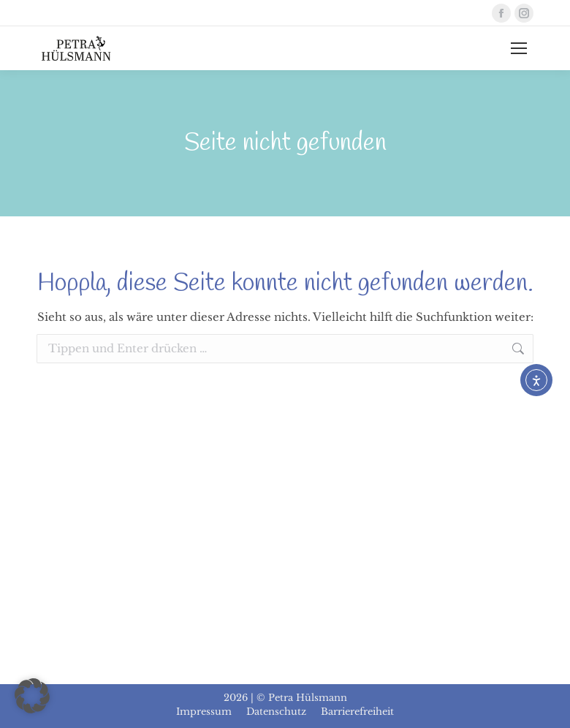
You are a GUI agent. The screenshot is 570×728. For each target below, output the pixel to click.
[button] (32, 696)
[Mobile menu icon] (519, 48)
